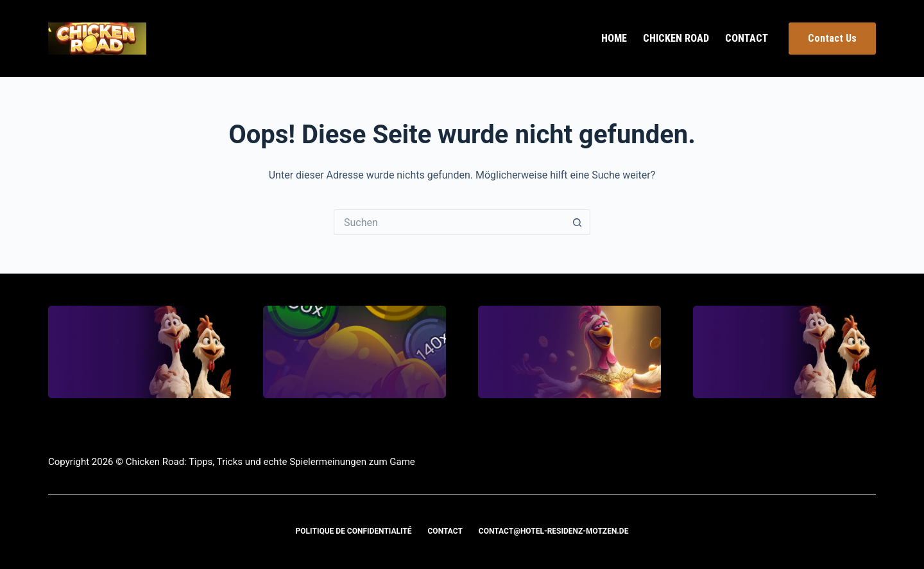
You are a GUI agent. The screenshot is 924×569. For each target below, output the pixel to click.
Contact (747, 38)
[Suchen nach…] (449, 222)
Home (614, 38)
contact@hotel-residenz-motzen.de (554, 531)
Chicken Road (676, 38)
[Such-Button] (577, 222)
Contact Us (832, 38)
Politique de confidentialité (354, 531)
